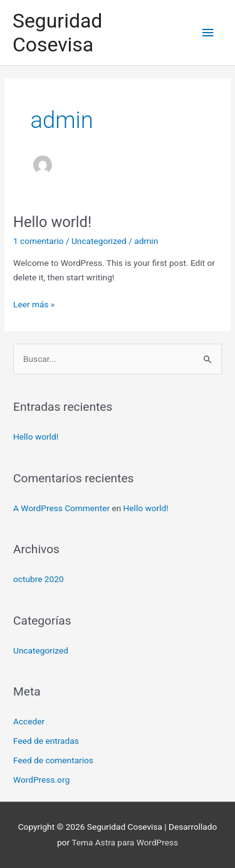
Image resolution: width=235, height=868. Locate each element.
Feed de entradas (46, 741)
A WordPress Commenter (61, 508)
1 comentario (38, 241)
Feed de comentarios (53, 760)
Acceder (29, 721)
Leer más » (34, 303)
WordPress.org (41, 780)
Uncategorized (99, 241)
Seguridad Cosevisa (57, 33)
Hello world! (52, 222)
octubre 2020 (39, 579)
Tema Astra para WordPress (125, 842)
